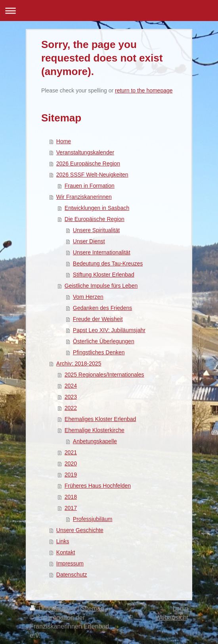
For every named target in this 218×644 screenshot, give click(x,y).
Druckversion (54, 608)
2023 (71, 397)
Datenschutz (72, 575)
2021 (71, 452)
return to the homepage (144, 90)
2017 (71, 508)
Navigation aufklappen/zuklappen (109, 11)
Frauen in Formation (90, 186)
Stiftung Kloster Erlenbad (104, 275)
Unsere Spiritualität (96, 230)
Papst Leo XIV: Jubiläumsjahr (109, 330)
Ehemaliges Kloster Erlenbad (100, 419)
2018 (71, 497)
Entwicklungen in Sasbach (97, 208)
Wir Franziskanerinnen (84, 197)
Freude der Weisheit (98, 319)
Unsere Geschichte (80, 530)
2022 (71, 408)
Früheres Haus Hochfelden (98, 486)
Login (181, 608)
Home (64, 141)
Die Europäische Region (95, 219)
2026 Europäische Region (88, 163)
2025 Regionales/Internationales (104, 375)
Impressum (70, 563)
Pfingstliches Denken (99, 352)
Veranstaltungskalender (85, 152)
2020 (71, 463)
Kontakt (66, 552)
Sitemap (93, 608)
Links (63, 541)
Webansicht (172, 618)
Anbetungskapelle (95, 441)
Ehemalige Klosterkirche (95, 430)
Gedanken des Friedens (102, 308)
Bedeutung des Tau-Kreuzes (108, 263)
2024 (71, 386)
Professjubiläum (93, 519)
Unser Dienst (89, 241)
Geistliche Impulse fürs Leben (101, 286)
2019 (71, 475)
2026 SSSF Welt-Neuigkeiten (92, 175)
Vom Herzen (88, 297)
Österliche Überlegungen (104, 341)
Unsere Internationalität (102, 252)
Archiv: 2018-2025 (79, 363)
